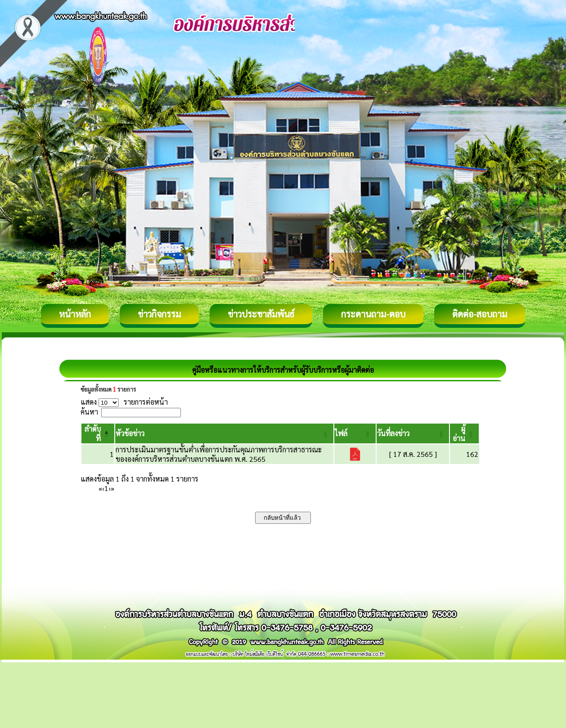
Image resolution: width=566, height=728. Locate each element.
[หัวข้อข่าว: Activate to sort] (224, 433)
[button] (130, 433)
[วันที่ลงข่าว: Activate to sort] (413, 433)
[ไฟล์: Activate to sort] (355, 433)
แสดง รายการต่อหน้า (124, 402)
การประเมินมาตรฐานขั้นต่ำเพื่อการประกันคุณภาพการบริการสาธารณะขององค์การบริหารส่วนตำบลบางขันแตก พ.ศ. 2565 (219, 454)
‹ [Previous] (103, 488)
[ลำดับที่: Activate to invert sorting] (98, 433)
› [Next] (110, 488)
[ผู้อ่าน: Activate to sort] (465, 433)
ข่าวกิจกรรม (159, 314)
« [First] (100, 488)
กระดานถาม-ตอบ (373, 314)
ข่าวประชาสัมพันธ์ (261, 314)
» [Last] (112, 488)
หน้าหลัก (75, 314)
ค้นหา (89, 412)
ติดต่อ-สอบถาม (480, 314)
